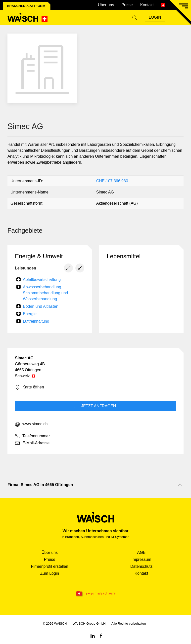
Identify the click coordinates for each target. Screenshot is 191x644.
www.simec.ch (31, 424)
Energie (30, 314)
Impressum (141, 559)
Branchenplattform (26, 6)
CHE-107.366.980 (112, 181)
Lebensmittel (124, 256)
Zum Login (50, 573)
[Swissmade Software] (95, 594)
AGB (142, 552)
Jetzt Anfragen (94, 406)
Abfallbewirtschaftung (42, 280)
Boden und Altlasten (41, 306)
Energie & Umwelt (39, 256)
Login (155, 17)
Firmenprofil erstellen (50, 566)
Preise (127, 5)
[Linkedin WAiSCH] (93, 635)
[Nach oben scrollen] (180, 485)
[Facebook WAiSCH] (101, 635)
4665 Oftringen (28, 370)
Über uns (106, 5)
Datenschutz (141, 566)
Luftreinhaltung (36, 321)
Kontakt (147, 5)
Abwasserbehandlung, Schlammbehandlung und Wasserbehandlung (45, 293)
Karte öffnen (29, 387)
